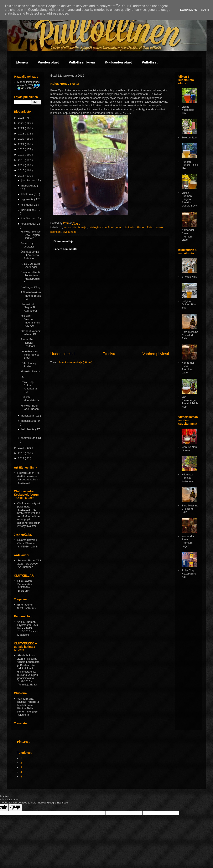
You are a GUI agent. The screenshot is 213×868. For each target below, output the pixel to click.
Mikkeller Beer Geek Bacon (30, 407)
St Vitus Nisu (189, 277)
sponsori (56, 232)
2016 (22, 170)
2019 (22, 155)
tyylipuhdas (70, 232)
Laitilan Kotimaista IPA (188, 110)
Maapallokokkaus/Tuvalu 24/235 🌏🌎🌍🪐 (29, 85)
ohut (119, 227)
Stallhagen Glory (31, 287)
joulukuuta (28, 180)
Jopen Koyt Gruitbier (27, 245)
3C (22, 377)
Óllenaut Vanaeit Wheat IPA (30, 333)
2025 (22, 123)
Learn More (188, 10)
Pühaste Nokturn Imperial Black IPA (31, 296)
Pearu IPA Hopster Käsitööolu (28, 343)
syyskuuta (28, 199)
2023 (22, 134)
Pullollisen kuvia (82, 62)
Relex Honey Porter (28, 365)
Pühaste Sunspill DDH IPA (190, 165)
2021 (22, 144)
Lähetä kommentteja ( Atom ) (75, 362)
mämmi (110, 227)
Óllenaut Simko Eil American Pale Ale (30, 255)
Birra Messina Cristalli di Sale (190, 335)
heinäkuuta (28, 210)
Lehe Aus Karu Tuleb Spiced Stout (30, 354)
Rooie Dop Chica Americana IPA (29, 387)
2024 (22, 128)
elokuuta (27, 205)
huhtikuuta (28, 416)
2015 (22, 176)
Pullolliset (150, 62)
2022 (22, 139)
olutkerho (130, 227)
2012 (22, 458)
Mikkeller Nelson (30, 371)
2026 (22, 118)
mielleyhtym (96, 227)
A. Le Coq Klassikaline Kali (189, 573)
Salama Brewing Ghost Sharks (27, 542)
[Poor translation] (15, 808)
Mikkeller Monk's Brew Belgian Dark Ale (31, 235)
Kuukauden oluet (118, 62)
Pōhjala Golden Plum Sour (189, 304)
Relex (151, 227)
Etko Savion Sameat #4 (24, 583)
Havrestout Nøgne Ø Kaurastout (29, 307)
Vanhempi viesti (156, 354)
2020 (22, 149)
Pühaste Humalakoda (30, 399)
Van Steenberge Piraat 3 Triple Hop (190, 402)
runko (160, 227)
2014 (22, 448)
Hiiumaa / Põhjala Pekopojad (188, 478)
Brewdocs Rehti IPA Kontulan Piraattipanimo (30, 277)
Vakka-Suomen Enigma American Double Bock (189, 199)
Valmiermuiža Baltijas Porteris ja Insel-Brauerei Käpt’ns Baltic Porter (28, 705)
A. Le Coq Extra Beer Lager (30, 265)
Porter (141, 227)
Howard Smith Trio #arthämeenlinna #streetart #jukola (28, 476)
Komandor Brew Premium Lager (188, 235)
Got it (205, 10)
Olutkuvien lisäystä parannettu (28, 505)
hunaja (83, 227)
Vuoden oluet (48, 62)
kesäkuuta (28, 218)
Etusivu (22, 62)
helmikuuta (28, 429)
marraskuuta (29, 186)
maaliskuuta (29, 421)
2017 (22, 165)
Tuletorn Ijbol (189, 137)
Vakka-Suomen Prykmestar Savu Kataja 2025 (28, 625)
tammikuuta (29, 438)
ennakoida (70, 227)
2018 (22, 160)
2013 (22, 453)
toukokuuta (28, 224)
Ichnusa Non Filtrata (189, 449)
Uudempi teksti (63, 354)
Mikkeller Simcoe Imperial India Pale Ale (30, 321)
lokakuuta (28, 194)
